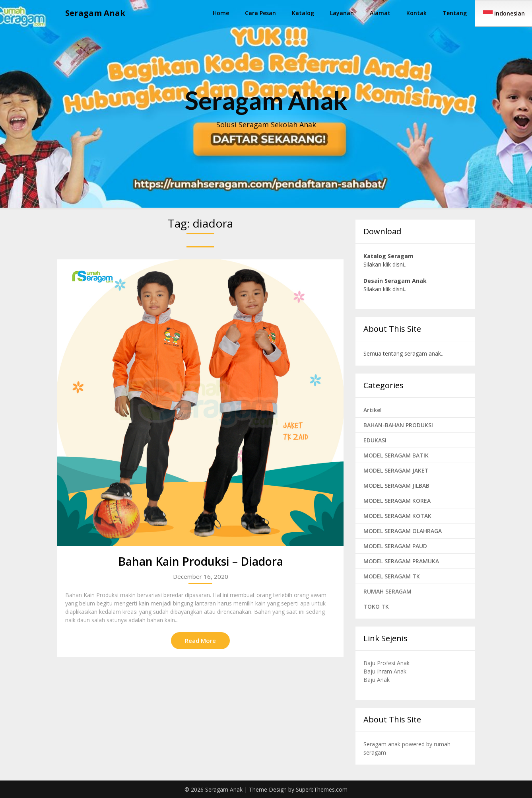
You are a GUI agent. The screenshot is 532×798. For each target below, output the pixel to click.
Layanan (342, 13)
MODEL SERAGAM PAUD (395, 546)
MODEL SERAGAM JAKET (396, 470)
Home (221, 13)
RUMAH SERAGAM (387, 591)
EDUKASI (375, 440)
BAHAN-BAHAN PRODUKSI (398, 425)
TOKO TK (376, 606)
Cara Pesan (260, 13)
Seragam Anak (95, 13)
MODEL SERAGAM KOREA (397, 501)
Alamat (380, 13)
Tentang (455, 13)
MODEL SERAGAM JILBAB (396, 486)
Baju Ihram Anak (385, 671)
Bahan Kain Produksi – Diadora (201, 561)
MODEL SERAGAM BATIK (396, 455)
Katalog (303, 13)
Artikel (373, 410)
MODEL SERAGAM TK (392, 576)
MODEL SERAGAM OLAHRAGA (403, 531)
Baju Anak (377, 680)
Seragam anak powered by (399, 744)
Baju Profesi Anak (386, 663)
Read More (200, 640)
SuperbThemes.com (322, 789)
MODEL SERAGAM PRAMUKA (401, 561)
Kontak (416, 13)
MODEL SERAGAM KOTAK (397, 516)
